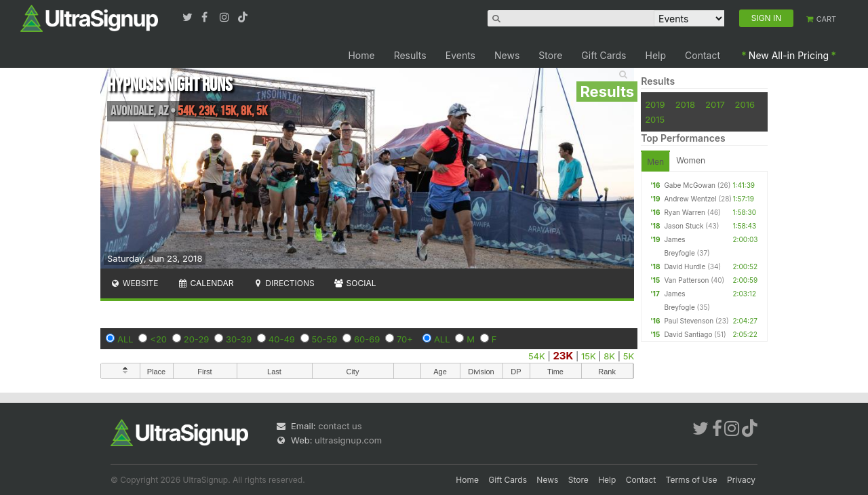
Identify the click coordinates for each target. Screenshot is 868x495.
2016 (745, 104)
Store (550, 55)
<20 (158, 339)
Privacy (741, 480)
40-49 (282, 339)
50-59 (325, 339)
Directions (283, 283)
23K (563, 356)
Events (460, 55)
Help (656, 55)
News (507, 55)
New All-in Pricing (789, 55)
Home (361, 55)
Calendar (206, 283)
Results (410, 55)
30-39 (239, 339)
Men (655, 162)
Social (355, 283)
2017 (715, 104)
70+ (405, 339)
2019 (655, 104)
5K (629, 356)
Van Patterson (686, 280)
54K (537, 356)
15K (589, 356)
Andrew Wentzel (690, 199)
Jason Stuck (684, 226)
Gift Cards (604, 55)
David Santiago (688, 334)
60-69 (367, 339)
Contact (703, 55)
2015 (655, 119)
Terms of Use (692, 480)
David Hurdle (685, 266)
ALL (125, 339)
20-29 (197, 339)
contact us (340, 426)
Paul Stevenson (689, 321)
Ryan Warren (685, 212)
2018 (685, 104)
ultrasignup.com (348, 440)
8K (609, 356)
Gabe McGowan (690, 185)
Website (134, 283)
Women (691, 160)
